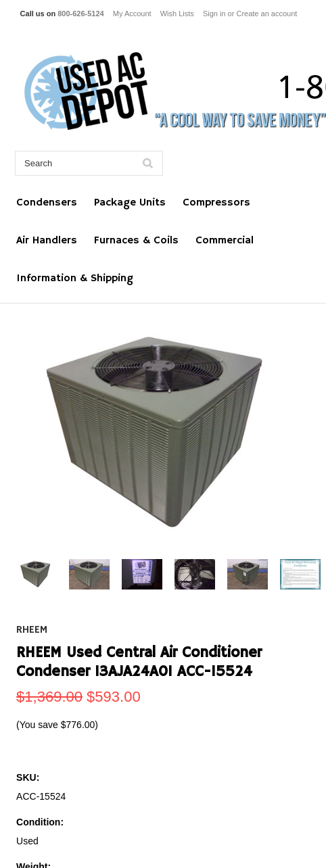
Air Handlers (47, 241)
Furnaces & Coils (136, 241)
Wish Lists (177, 14)
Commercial (225, 241)
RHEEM (32, 630)
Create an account (266, 14)
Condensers (47, 203)
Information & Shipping (75, 279)
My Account (132, 14)
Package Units (130, 203)
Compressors (216, 203)
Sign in (214, 14)
